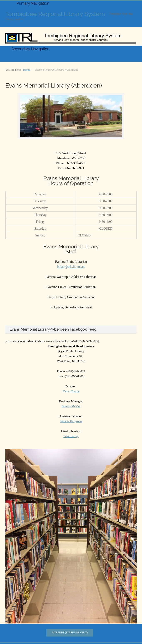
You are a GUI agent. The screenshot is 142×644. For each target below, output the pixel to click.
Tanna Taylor (71, 391)
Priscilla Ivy (71, 436)
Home (27, 70)
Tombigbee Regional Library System (55, 14)
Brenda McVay (71, 406)
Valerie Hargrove (71, 421)
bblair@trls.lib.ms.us (71, 267)
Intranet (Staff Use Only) (70, 633)
